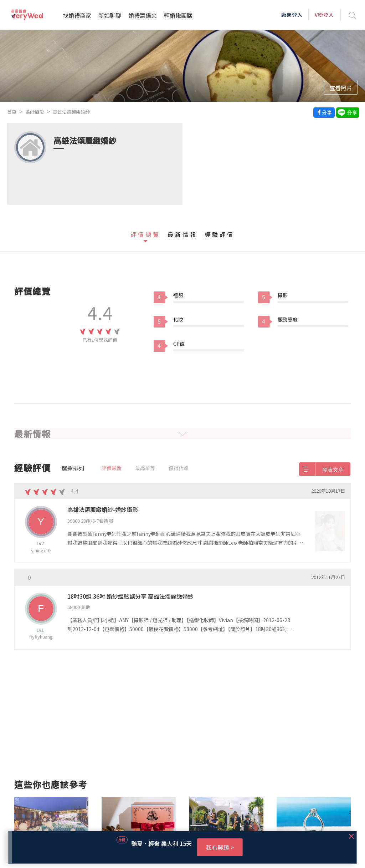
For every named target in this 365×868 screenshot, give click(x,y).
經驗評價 (220, 234)
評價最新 (112, 468)
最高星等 (145, 468)
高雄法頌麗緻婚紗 (71, 112)
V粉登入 (324, 15)
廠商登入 (292, 15)
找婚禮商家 (77, 15)
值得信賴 (179, 468)
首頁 (12, 112)
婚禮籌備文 (143, 15)
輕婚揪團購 (178, 15)
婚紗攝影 (35, 112)
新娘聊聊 (110, 15)
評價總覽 (145, 234)
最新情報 (182, 234)
